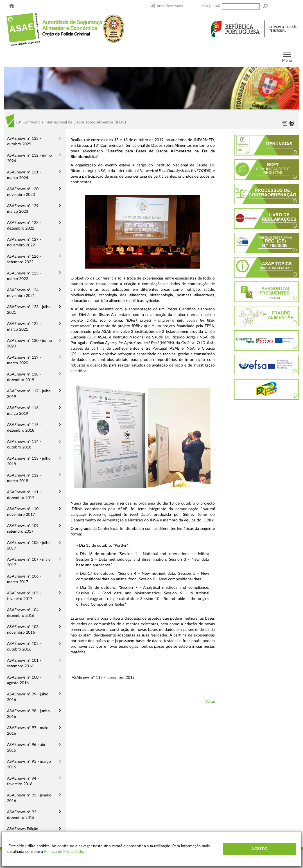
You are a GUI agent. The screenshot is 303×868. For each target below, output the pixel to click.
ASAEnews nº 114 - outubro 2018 (24, 445)
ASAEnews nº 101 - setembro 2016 (24, 663)
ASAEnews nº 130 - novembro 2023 (24, 192)
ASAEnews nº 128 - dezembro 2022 (24, 226)
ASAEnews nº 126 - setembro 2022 (24, 259)
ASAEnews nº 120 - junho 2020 (30, 343)
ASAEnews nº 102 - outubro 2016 (24, 647)
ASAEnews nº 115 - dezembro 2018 (24, 428)
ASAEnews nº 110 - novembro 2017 (24, 512)
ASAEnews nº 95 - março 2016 (29, 764)
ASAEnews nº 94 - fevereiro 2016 (23, 781)
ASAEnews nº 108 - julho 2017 (29, 546)
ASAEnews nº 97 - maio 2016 (28, 731)
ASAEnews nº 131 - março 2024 (24, 175)
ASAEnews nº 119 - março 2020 (24, 360)
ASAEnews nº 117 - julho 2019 (29, 394)
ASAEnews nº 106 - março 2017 (24, 579)
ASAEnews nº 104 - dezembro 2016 (24, 613)
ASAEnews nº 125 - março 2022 (24, 276)
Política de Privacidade (64, 852)
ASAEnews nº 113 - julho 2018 (29, 461)
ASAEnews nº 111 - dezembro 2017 (24, 495)
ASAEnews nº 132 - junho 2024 (30, 158)
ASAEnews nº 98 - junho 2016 (28, 714)
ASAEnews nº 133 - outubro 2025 (24, 141)
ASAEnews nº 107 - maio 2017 (29, 562)
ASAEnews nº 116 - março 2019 (24, 411)
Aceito (259, 849)
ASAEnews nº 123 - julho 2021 (29, 310)
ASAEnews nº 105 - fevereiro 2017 (24, 596)
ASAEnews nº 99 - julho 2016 (28, 697)
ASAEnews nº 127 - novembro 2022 (24, 242)
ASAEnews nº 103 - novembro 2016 (24, 630)
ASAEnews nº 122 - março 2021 (24, 327)
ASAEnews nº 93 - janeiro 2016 (29, 798)
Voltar (210, 702)
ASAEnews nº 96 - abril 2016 (27, 748)
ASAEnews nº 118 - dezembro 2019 (24, 377)
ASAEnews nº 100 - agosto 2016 (24, 680)
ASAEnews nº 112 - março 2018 (24, 478)
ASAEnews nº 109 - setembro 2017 (24, 529)
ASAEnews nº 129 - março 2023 (24, 209)
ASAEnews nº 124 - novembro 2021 (24, 293)
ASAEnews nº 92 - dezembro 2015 (23, 815)
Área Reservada (167, 6)
